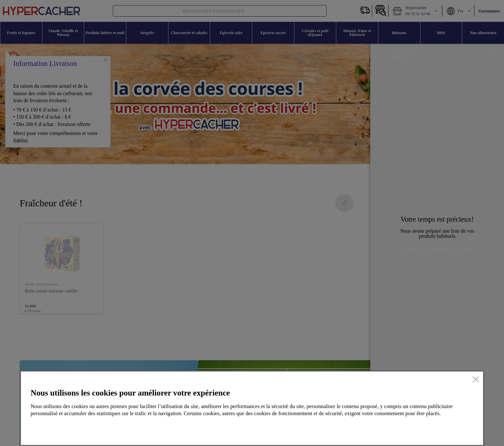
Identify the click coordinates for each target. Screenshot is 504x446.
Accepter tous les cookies (438, 428)
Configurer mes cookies (368, 428)
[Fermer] (476, 380)
